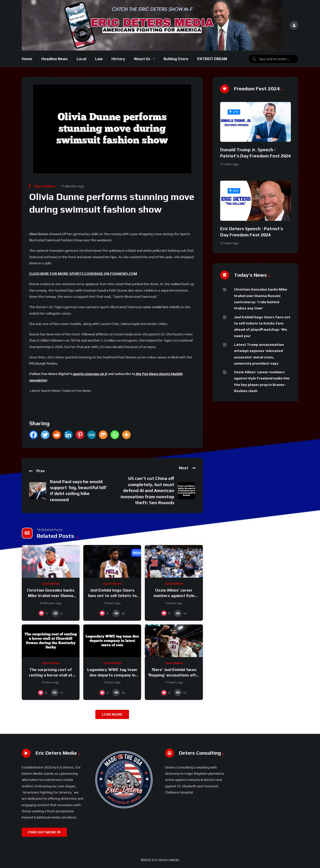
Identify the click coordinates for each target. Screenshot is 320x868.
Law (99, 59)
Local (81, 59)
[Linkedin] (68, 435)
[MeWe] (92, 435)
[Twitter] (45, 435)
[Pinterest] (80, 435)
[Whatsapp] (115, 435)
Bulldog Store (176, 59)
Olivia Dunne (39, 234)
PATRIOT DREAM (212, 59)
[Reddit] (57, 435)
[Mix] (103, 435)
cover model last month (161, 307)
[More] (126, 435)
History (118, 59)
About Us (142, 59)
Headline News (54, 59)
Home (27, 59)
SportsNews (45, 186)
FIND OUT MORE (44, 832)
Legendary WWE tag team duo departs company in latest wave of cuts (112, 675)
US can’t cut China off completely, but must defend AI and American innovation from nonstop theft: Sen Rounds (147, 490)
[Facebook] (33, 435)
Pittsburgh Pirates (43, 363)
